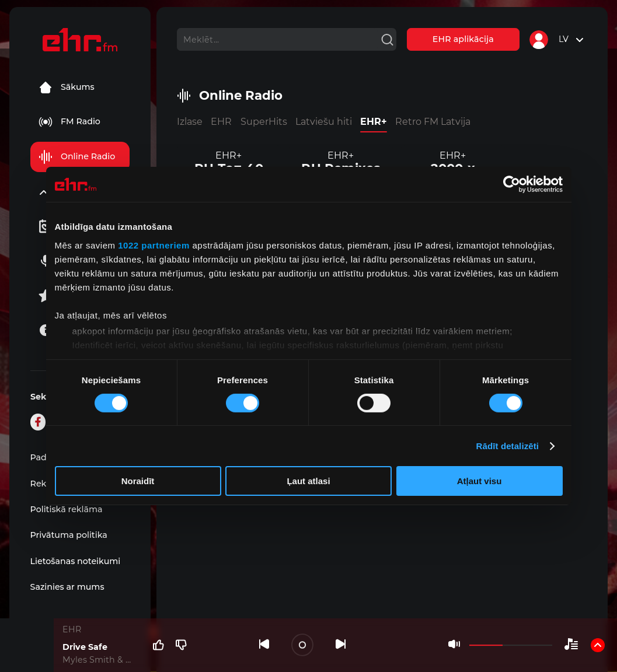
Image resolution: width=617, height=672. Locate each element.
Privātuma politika (69, 535)
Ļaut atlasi (308, 481)
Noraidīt (138, 481)
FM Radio (69, 122)
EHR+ (374, 122)
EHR (221, 122)
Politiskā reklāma (67, 509)
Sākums (67, 87)
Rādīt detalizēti (508, 446)
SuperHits (264, 122)
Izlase (190, 122)
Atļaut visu (480, 481)
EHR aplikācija (463, 39)
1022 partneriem (154, 245)
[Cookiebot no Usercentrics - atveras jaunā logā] (512, 184)
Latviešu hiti (324, 122)
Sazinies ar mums (67, 587)
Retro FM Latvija (433, 122)
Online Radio (77, 157)
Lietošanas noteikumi (76, 561)
